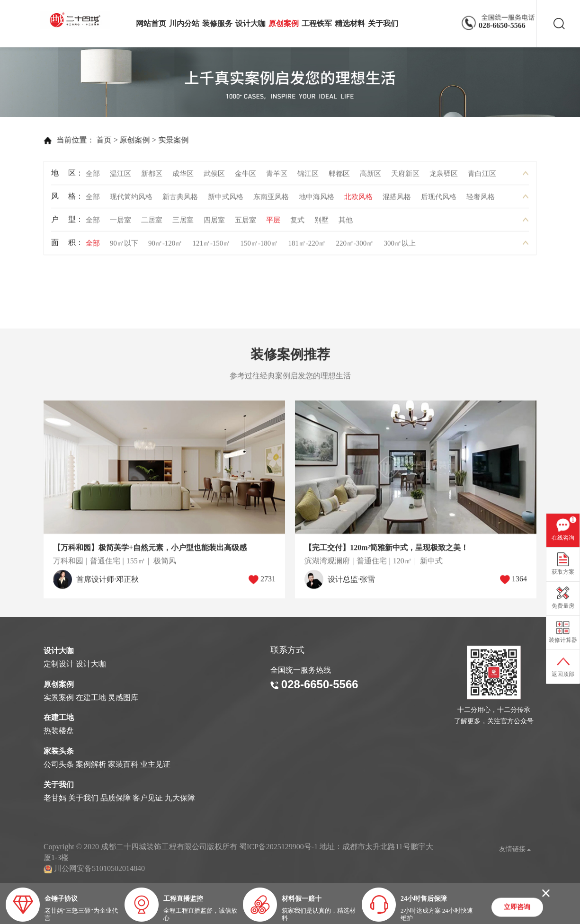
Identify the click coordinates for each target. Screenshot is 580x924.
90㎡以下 (124, 246)
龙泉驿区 (444, 177)
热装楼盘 (59, 731)
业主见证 (155, 764)
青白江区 (482, 177)
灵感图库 (123, 697)
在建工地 (91, 697)
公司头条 (59, 764)
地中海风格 (317, 200)
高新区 (370, 177)
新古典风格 (180, 200)
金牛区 (245, 177)
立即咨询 (517, 908)
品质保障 (116, 798)
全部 (93, 177)
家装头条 (59, 751)
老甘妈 (55, 798)
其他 (346, 223)
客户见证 (148, 798)
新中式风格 (226, 200)
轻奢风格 (481, 200)
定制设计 (59, 664)
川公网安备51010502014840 (99, 868)
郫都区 (339, 177)
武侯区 (214, 177)
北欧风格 (358, 200)
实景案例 (159, 140)
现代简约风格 (131, 200)
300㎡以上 (400, 246)
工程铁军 (317, 23)
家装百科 (123, 764)
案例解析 (91, 764)
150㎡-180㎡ (259, 246)
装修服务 (217, 23)
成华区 (183, 177)
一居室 (120, 223)
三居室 (183, 223)
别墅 (321, 223)
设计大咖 (250, 23)
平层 (273, 223)
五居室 (245, 223)
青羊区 (277, 177)
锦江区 (308, 177)
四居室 (214, 223)
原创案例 (284, 23)
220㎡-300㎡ (355, 246)
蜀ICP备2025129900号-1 (278, 847)
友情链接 (515, 849)
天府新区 (405, 177)
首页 (90, 140)
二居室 (152, 223)
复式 (297, 223)
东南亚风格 (271, 200)
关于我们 (383, 23)
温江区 (120, 177)
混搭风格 (397, 200)
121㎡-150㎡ (211, 246)
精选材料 (350, 23)
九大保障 (180, 798)
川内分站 (184, 23)
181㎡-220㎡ (307, 246)
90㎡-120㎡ (165, 246)
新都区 (152, 177)
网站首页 (151, 23)
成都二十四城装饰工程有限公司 (77, 20)
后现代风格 (439, 200)
